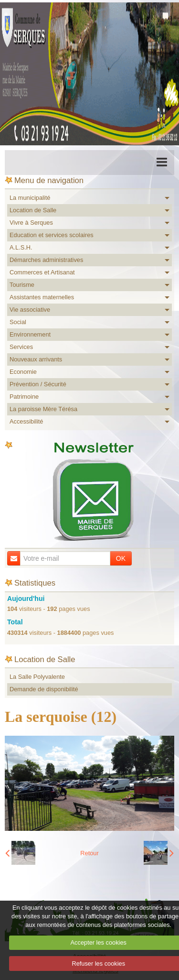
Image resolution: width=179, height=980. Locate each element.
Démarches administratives (46, 260)
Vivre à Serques (31, 223)
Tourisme (22, 285)
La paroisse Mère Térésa (43, 409)
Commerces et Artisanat (42, 272)
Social (18, 322)
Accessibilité (26, 421)
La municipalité (30, 198)
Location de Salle (33, 210)
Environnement (30, 334)
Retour (89, 853)
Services (21, 347)
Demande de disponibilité (44, 689)
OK (121, 558)
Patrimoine (24, 397)
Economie (23, 372)
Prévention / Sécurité (38, 384)
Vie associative (30, 310)
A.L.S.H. (21, 247)
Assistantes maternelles (42, 297)
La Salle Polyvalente (37, 677)
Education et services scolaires (52, 235)
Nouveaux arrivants (36, 359)
